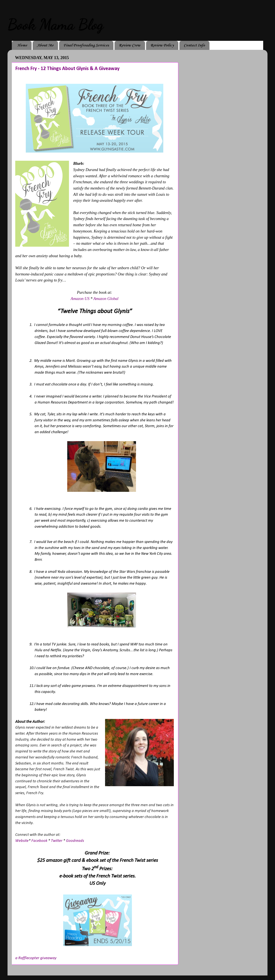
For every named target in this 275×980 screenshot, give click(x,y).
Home (22, 45)
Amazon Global (106, 299)
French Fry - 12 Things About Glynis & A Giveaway (67, 69)
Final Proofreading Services (86, 45)
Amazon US (80, 299)
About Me (45, 45)
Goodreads (75, 841)
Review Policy (162, 45)
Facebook (39, 841)
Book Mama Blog (55, 24)
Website (22, 841)
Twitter (57, 841)
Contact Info (194, 45)
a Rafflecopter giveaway (36, 958)
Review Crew (130, 45)
